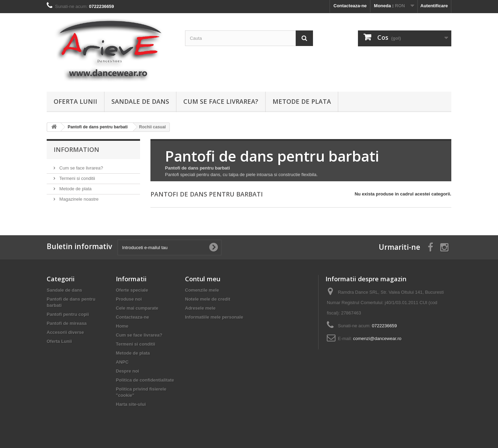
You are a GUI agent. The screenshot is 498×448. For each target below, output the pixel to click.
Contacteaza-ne (350, 6)
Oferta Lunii (75, 101)
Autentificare (434, 6)
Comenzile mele (202, 290)
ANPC (122, 362)
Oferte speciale (132, 290)
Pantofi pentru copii (68, 314)
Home (122, 326)
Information (76, 149)
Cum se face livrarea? (221, 101)
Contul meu (203, 279)
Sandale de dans (140, 101)
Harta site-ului (131, 404)
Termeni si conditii (77, 178)
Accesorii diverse (65, 332)
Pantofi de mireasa (67, 323)
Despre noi (127, 371)
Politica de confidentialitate (145, 380)
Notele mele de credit (208, 299)
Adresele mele (200, 308)
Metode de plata (302, 101)
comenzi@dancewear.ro (377, 339)
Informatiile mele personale (214, 317)
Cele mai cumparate (137, 308)
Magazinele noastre (78, 199)
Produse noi (129, 299)
